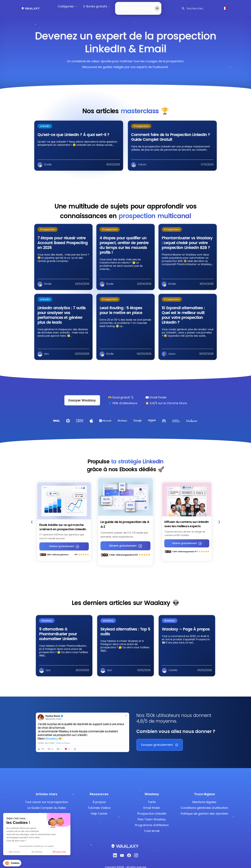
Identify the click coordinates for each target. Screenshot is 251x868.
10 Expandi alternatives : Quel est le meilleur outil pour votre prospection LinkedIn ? (183, 311)
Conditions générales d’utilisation (204, 803)
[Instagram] (136, 851)
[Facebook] (129, 851)
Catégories (70, 6)
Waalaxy (47, 615)
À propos (99, 797)
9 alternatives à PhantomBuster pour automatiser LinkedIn (58, 629)
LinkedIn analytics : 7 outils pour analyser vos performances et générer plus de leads (62, 311)
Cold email (152, 826)
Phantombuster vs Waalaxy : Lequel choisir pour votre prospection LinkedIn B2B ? (187, 239)
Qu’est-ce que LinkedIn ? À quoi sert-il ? (73, 131)
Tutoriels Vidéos (99, 803)
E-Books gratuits (99, 6)
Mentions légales (204, 797)
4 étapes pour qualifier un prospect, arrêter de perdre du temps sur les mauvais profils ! (124, 241)
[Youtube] (122, 851)
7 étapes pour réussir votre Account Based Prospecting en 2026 (63, 239)
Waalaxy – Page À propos (186, 624)
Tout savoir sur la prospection (47, 797)
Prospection (141, 122)
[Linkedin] (115, 851)
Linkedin (45, 122)
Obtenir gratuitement (64, 543)
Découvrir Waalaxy (133, 6)
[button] (12, 863)
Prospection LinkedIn (152, 808)
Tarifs (152, 797)
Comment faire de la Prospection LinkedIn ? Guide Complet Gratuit (170, 133)
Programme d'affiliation (152, 820)
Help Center (99, 808)
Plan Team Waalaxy (152, 814)
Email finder (152, 803)
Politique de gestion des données (204, 808)
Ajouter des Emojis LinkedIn (47, 814)
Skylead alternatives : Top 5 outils (125, 626)
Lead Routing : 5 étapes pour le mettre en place (121, 306)
